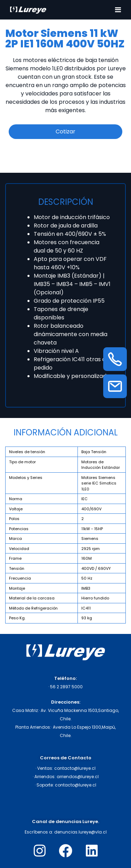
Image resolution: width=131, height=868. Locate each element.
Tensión (17, 568)
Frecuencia (20, 578)
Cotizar (65, 131)
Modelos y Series (26, 478)
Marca (15, 538)
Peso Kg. (17, 618)
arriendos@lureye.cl (78, 777)
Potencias (19, 529)
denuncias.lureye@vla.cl (80, 832)
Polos (14, 519)
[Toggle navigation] (118, 10)
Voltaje (16, 509)
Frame (15, 558)
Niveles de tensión (27, 452)
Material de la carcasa (32, 598)
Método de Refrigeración (33, 608)
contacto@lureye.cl (75, 768)
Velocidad (19, 549)
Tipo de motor (22, 462)
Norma (16, 499)
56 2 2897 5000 (66, 687)
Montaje (17, 588)
